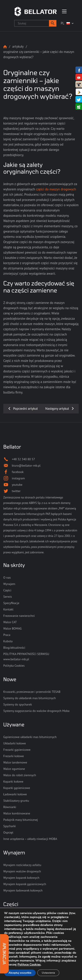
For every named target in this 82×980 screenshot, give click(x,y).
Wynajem (9, 584)
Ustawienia (48, 973)
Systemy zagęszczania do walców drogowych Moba (36, 711)
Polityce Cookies (29, 965)
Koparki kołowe (13, 781)
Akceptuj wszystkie (20, 973)
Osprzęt (8, 832)
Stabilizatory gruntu (16, 801)
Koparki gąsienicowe (17, 788)
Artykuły (18, 46)
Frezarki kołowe (14, 756)
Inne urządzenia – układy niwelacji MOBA (30, 839)
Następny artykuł (57, 409)
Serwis (8, 597)
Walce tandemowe (15, 762)
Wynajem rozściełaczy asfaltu (22, 865)
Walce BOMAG (12, 628)
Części (7, 590)
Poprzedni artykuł (25, 409)
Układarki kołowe (15, 743)
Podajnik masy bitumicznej (21, 820)
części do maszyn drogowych (56, 189)
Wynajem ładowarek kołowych (23, 890)
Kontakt (8, 609)
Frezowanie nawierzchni (19, 616)
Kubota (8, 641)
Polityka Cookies (14, 666)
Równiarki (10, 807)
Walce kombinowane (17, 813)
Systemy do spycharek (18, 704)
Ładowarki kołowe (15, 794)
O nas (7, 578)
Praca (7, 635)
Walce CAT (10, 622)
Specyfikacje (11, 603)
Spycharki (10, 826)
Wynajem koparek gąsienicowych (25, 884)
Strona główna (5, 47)
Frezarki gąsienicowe (17, 750)
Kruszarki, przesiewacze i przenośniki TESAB (32, 692)
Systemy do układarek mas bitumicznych (30, 698)
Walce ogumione (14, 769)
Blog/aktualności (14, 648)
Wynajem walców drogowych (22, 871)
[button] (53, 23)
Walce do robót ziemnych (20, 775)
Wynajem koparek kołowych (21, 878)
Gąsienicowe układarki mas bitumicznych (30, 737)
